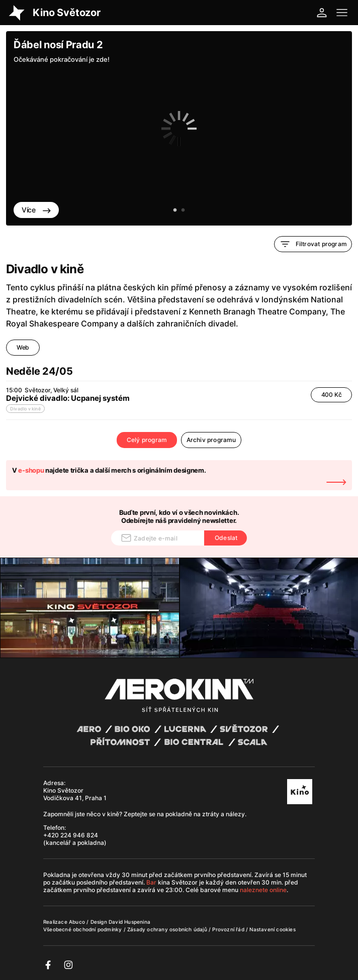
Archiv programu (211, 440)
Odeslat (226, 538)
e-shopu (31, 470)
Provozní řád (229, 929)
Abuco (77, 922)
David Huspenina (129, 922)
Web (23, 347)
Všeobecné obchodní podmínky (83, 929)
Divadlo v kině (25, 409)
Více (36, 210)
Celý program (147, 440)
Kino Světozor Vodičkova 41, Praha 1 (75, 794)
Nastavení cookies (272, 929)
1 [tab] (175, 210)
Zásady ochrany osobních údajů (168, 929)
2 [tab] (183, 210)
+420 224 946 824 (71, 835)
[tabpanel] (179, 128)
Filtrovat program (313, 244)
